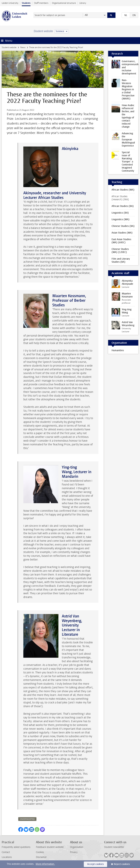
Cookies (40, 852)
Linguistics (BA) (120, 213)
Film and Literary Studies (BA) (121, 260)
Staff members (41, 3)
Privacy (74, 852)
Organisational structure (64, 3)
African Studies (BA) (123, 206)
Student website (9, 47)
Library (83, 3)
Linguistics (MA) (120, 219)
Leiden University (10, 3)
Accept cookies (95, 864)
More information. (45, 864)
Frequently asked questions (16, 847)
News (23, 47)
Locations (7, 857)
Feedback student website (50, 847)
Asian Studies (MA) (122, 233)
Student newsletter (114, 847)
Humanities (118, 350)
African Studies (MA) (123, 190)
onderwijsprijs (27, 819)
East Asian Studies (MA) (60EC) (121, 241)
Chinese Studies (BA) (123, 226)
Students (26, 3)
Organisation (77, 847)
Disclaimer (41, 857)
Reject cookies (122, 864)
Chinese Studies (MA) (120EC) (120, 251)
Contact (6, 852)
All (86, 15)
